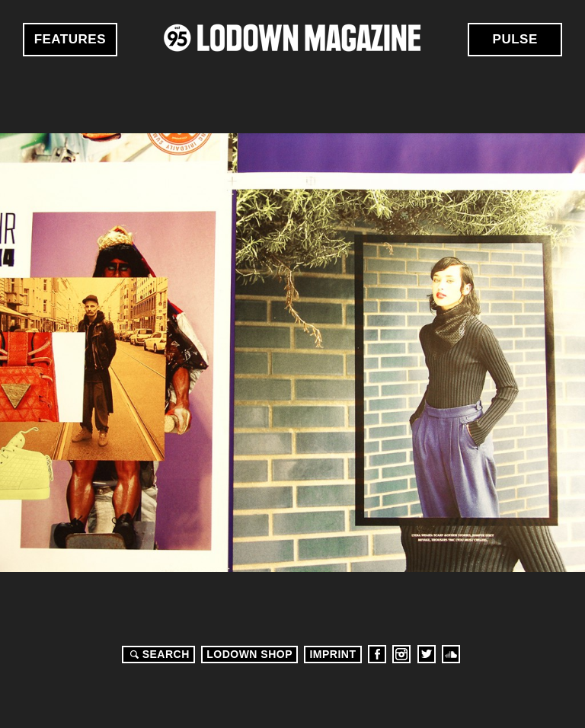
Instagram (401, 654)
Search (158, 654)
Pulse (515, 39)
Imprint (332, 654)
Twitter (427, 654)
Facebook (377, 654)
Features (70, 39)
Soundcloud (451, 654)
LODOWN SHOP (249, 654)
